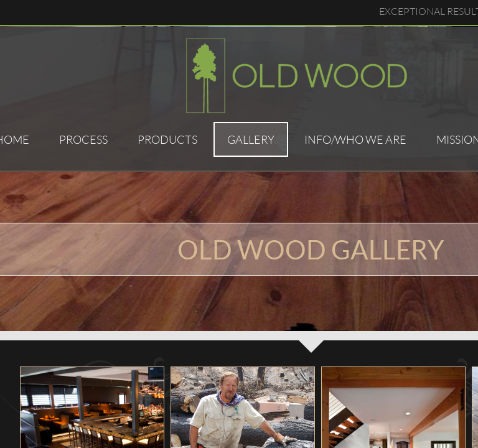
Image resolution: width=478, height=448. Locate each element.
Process (83, 139)
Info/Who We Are (355, 139)
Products (167, 139)
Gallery (251, 139)
